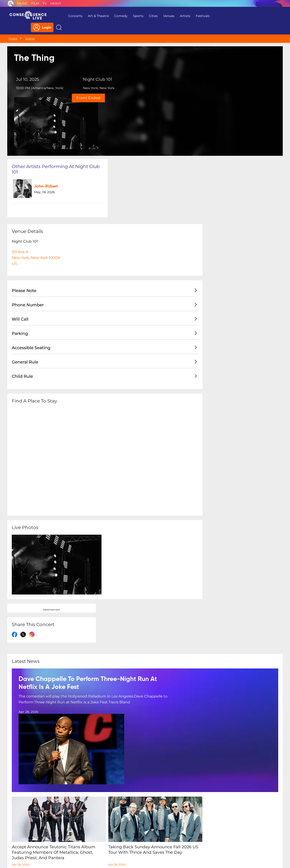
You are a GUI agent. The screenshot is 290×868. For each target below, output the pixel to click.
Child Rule (22, 319)
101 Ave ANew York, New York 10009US (36, 201)
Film (35, 3)
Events (30, 29)
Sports (135, 16)
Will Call (20, 262)
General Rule (25, 305)
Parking (20, 276)
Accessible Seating (31, 291)
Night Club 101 (92, 71)
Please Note (24, 234)
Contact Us (143, 839)
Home (13, 29)
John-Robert (42, 131)
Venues (166, 16)
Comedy (118, 16)
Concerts (72, 16)
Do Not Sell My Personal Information (187, 839)
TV (45, 3)
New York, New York (93, 79)
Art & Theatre (95, 16)
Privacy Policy (85, 839)
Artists (182, 16)
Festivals (199, 16)
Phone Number (28, 248)
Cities (150, 16)
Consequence (11, 3)
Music (23, 3)
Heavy (56, 3)
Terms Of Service (115, 839)
